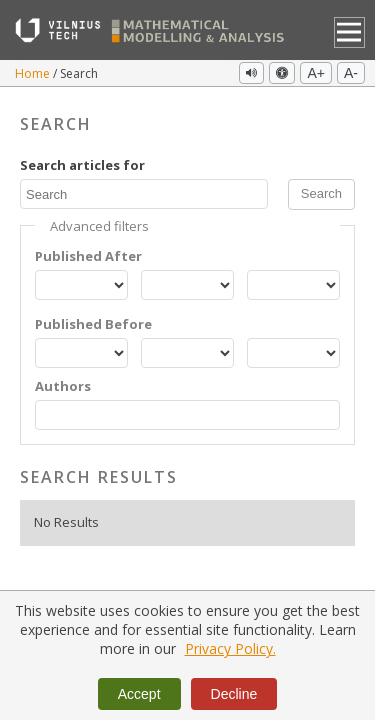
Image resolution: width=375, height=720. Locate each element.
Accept (139, 694)
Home (34, 73)
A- (351, 73)
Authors (63, 386)
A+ (316, 73)
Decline (234, 694)
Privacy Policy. (230, 648)
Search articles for (82, 165)
